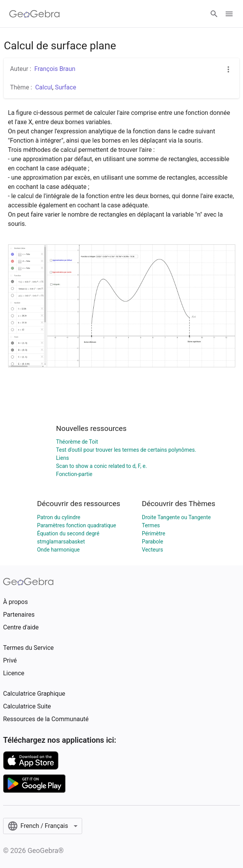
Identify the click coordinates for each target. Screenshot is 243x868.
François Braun (55, 69)
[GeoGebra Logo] (35, 14)
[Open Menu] (229, 14)
